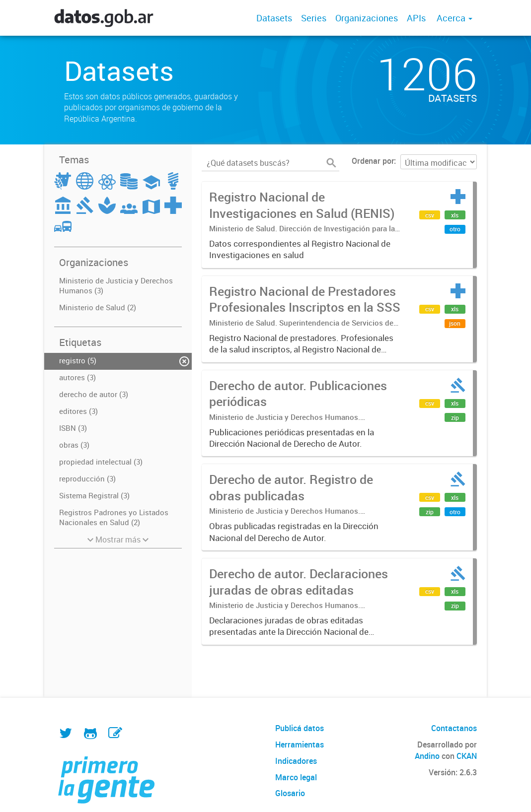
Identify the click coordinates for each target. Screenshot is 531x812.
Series (314, 18)
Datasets (274, 18)
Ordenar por (373, 161)
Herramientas (300, 744)
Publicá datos (300, 728)
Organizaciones (367, 18)
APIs (416, 18)
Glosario (290, 793)
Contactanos (454, 728)
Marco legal (296, 777)
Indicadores (296, 761)
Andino (427, 756)
